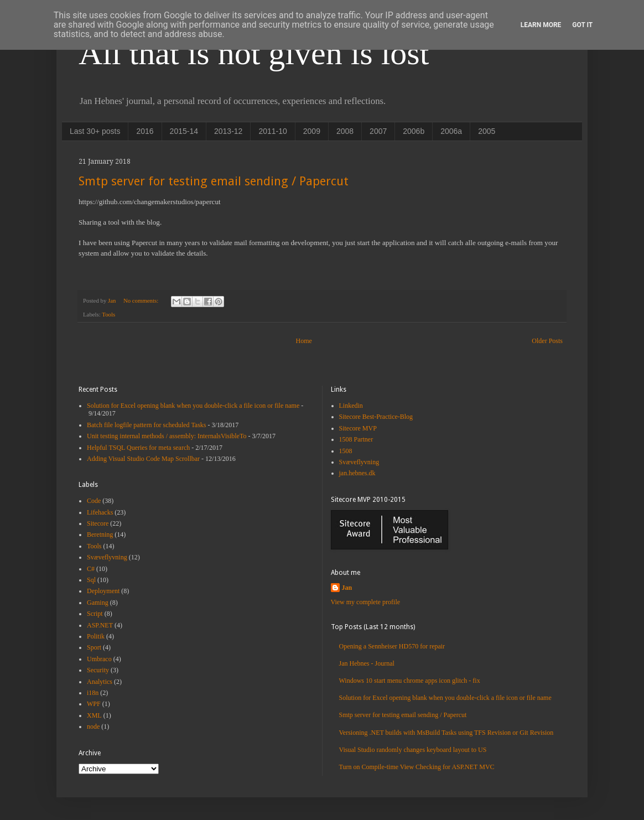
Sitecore (98, 523)
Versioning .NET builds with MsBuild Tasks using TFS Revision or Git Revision (446, 733)
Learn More (541, 25)
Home (304, 341)
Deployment (103, 591)
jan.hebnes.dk (357, 473)
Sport (94, 647)
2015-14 (184, 131)
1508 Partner (356, 439)
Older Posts (547, 341)
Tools (108, 314)
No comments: (142, 300)
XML (94, 715)
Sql (91, 580)
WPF (94, 704)
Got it (582, 25)
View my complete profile (366, 602)
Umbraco (99, 659)
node (93, 726)
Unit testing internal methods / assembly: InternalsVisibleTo (167, 436)
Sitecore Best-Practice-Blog (376, 417)
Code (94, 501)
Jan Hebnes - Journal (367, 663)
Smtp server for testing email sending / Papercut (214, 181)
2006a (451, 131)
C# (91, 569)
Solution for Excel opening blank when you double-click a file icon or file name (193, 406)
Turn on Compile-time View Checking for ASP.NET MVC (417, 767)
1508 (346, 451)
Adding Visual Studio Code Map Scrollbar (143, 459)
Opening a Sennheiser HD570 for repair (392, 646)
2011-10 (272, 131)
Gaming (98, 603)
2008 (345, 131)
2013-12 (228, 131)
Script (95, 614)
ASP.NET (100, 625)
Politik (96, 636)
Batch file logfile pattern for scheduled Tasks (147, 425)
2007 (378, 131)
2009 (312, 131)
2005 (487, 131)
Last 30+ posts (95, 131)
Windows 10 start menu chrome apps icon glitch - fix (410, 681)
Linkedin (351, 406)
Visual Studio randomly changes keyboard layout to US (413, 750)
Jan (347, 588)
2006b (414, 131)
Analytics (100, 682)
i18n (93, 693)
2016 (145, 131)
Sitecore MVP (358, 428)
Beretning (100, 534)
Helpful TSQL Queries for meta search (138, 448)
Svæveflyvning (107, 557)
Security (98, 670)
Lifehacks (100, 512)
